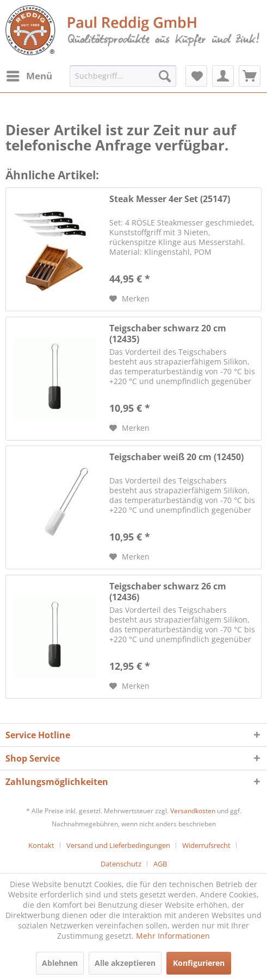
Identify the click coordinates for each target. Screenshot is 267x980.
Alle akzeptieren (125, 963)
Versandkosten (193, 811)
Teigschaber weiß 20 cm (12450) (176, 457)
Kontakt (41, 845)
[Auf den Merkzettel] (129, 299)
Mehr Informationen (173, 936)
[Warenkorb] (250, 76)
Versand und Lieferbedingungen (118, 845)
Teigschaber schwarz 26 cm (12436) (168, 592)
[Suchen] (165, 76)
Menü (29, 75)
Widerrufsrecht (206, 845)
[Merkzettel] (196, 76)
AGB (160, 864)
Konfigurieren (199, 963)
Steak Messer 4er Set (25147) (170, 199)
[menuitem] (29, 76)
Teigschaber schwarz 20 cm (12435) (168, 334)
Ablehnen (60, 963)
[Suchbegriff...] (123, 76)
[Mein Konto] (223, 76)
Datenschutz (121, 864)
